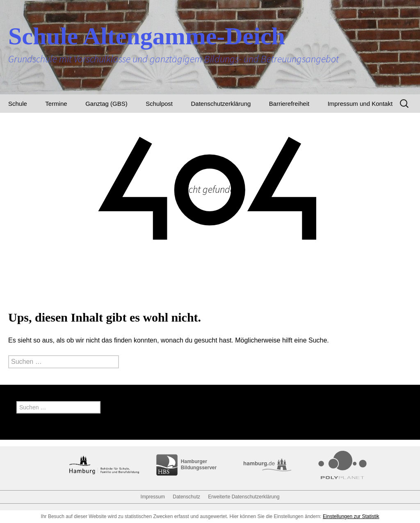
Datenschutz (186, 497)
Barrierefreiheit (289, 104)
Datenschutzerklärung (221, 104)
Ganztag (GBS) (106, 104)
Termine (56, 104)
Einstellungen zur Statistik (351, 516)
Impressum (153, 497)
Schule (18, 104)
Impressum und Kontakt (360, 104)
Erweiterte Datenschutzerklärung (244, 497)
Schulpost (159, 104)
